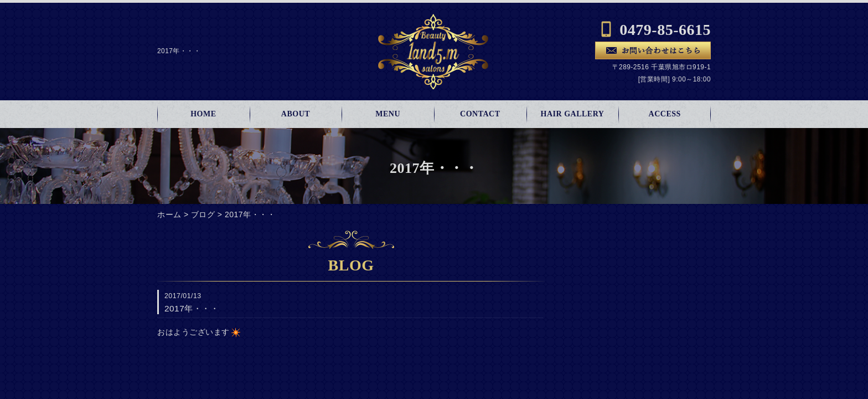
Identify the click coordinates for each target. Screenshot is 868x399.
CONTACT (480, 114)
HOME (203, 114)
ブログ (203, 214)
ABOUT (296, 114)
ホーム (169, 214)
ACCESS (665, 114)
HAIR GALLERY (573, 114)
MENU (388, 114)
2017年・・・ (250, 214)
